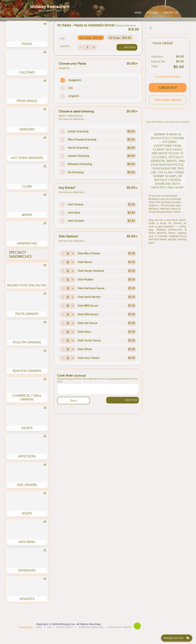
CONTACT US (171, 15)
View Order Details (168, 112)
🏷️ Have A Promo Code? (168, 89)
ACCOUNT (153, 15)
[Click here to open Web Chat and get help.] (177, 638)
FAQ (58, 633)
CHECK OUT (168, 100)
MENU (138, 15)
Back (73, 404)
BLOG (47, 633)
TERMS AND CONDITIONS (99, 633)
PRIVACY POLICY (73, 633)
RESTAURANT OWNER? (129, 633)
